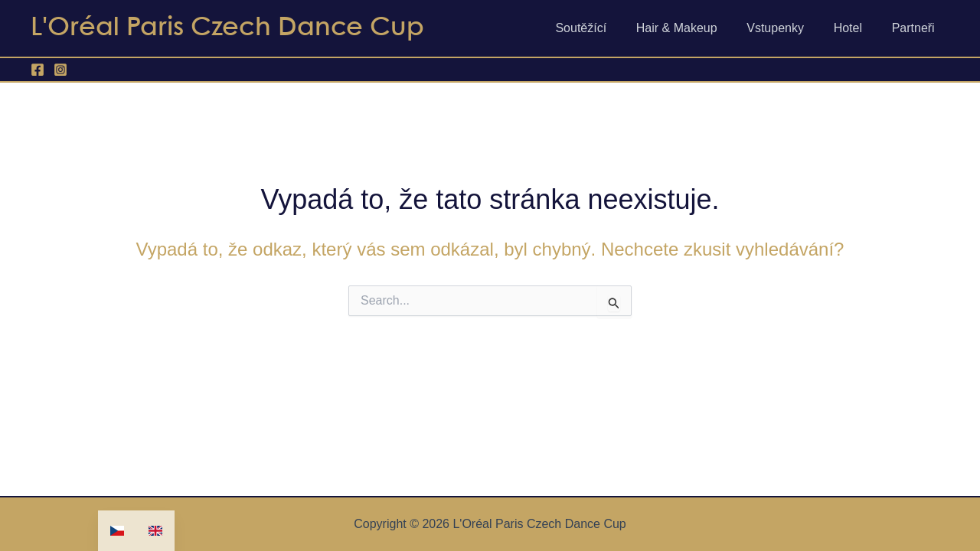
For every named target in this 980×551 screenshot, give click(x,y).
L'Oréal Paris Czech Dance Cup (227, 28)
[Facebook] (38, 70)
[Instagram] (60, 70)
